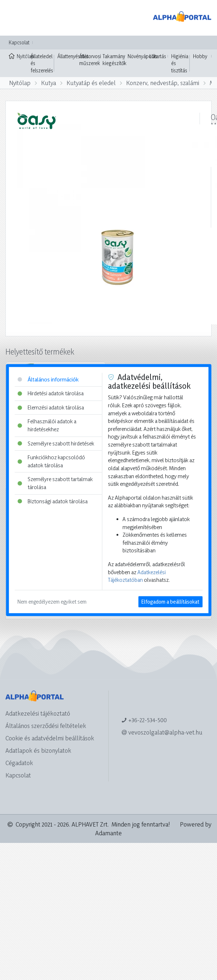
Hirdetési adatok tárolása (51, 393)
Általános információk (48, 379)
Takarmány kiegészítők (114, 60)
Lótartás (158, 56)
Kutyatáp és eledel (91, 83)
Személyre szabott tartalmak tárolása (55, 483)
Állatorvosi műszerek (90, 60)
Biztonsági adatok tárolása (53, 501)
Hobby (200, 56)
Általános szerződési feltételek (46, 726)
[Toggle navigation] (16, 18)
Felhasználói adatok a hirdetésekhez (47, 426)
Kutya (49, 83)
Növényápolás (142, 56)
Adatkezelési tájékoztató (38, 713)
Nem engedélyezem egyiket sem (52, 602)
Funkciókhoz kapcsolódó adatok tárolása (51, 462)
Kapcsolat (19, 42)
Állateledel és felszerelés (42, 63)
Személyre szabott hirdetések (56, 443)
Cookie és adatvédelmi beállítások (50, 738)
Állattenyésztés (73, 56)
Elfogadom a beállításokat (170, 602)
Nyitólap (18, 56)
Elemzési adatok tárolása (51, 407)
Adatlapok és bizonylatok (38, 750)
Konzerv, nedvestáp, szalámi (163, 83)
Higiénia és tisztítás (180, 63)
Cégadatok (19, 763)
